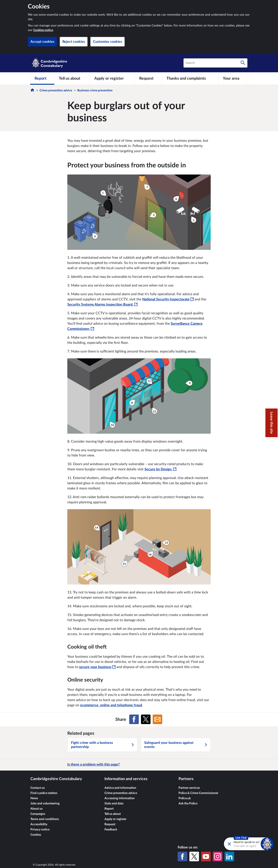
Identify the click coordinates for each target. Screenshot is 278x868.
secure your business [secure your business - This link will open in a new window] (97, 667)
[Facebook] (182, 856)
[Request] (148, 78)
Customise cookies (108, 42)
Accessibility (39, 824)
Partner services (189, 788)
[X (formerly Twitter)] (194, 856)
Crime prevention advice (56, 91)
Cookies (36, 835)
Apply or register (115, 819)
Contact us (38, 788)
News (34, 798)
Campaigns (38, 814)
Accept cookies (42, 42)
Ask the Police (188, 804)
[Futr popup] (239, 844)
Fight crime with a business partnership (103, 745)
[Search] (243, 63)
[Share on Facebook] (134, 719)
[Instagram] (218, 856)
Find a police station (44, 793)
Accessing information (120, 798)
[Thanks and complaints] (190, 78)
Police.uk (185, 798)
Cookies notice (43, 30)
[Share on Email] (157, 719)
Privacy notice (40, 830)
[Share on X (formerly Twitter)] (146, 719)
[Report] (42, 78)
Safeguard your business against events (176, 745)
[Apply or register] (112, 78)
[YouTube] (206, 856)
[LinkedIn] (229, 856)
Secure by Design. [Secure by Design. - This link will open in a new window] (160, 469)
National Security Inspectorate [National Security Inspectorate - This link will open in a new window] (168, 299)
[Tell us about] (72, 78)
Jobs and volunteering (45, 804)
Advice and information (120, 788)
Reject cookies (74, 42)
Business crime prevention (95, 91)
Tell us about (113, 814)
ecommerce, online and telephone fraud (111, 705)
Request (110, 824)
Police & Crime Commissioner (198, 793)
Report (109, 809)
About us (36, 809)
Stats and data (114, 804)
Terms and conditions (45, 819)
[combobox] (215, 63)
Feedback (111, 830)
